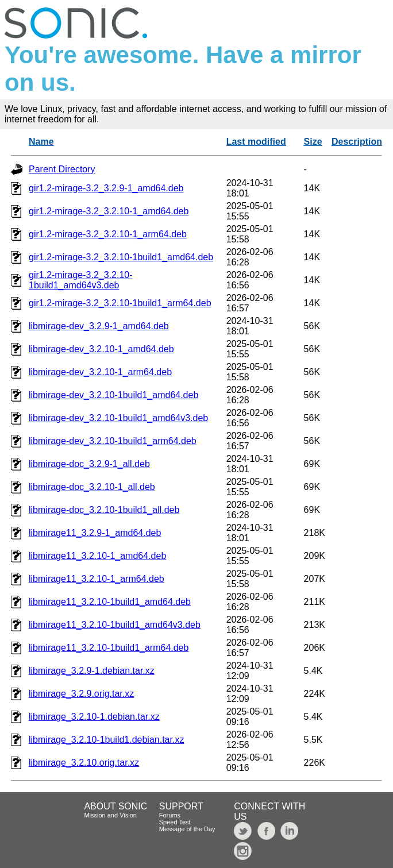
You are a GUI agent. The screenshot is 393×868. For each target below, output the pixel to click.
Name (41, 142)
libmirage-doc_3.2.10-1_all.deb (92, 487)
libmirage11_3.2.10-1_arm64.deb (97, 579)
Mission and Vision (110, 815)
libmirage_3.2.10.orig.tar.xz (84, 763)
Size (313, 142)
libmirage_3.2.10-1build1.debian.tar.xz (106, 740)
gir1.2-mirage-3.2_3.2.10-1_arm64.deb (108, 234)
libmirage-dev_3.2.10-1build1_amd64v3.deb (118, 418)
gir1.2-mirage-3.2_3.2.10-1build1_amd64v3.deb (81, 280)
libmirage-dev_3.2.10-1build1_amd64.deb (113, 395)
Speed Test (175, 822)
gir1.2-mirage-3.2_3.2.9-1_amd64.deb (106, 188)
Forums (170, 815)
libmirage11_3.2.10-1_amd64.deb (97, 556)
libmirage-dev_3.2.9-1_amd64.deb (99, 326)
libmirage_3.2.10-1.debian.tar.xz (94, 717)
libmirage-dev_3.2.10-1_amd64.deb (101, 349)
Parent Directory (62, 169)
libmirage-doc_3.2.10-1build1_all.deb (104, 510)
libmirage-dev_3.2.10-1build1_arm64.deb (113, 441)
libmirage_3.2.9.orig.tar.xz (81, 694)
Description (357, 142)
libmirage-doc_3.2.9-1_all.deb (89, 464)
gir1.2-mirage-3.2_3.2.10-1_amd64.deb (109, 211)
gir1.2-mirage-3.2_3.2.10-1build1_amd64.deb (121, 257)
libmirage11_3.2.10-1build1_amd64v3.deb (115, 625)
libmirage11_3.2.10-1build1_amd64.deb (110, 602)
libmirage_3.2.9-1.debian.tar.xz (92, 671)
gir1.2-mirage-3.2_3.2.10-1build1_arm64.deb (120, 303)
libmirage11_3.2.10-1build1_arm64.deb (109, 648)
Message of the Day (187, 829)
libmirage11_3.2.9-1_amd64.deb (95, 533)
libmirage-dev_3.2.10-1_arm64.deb (100, 372)
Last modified (256, 142)
